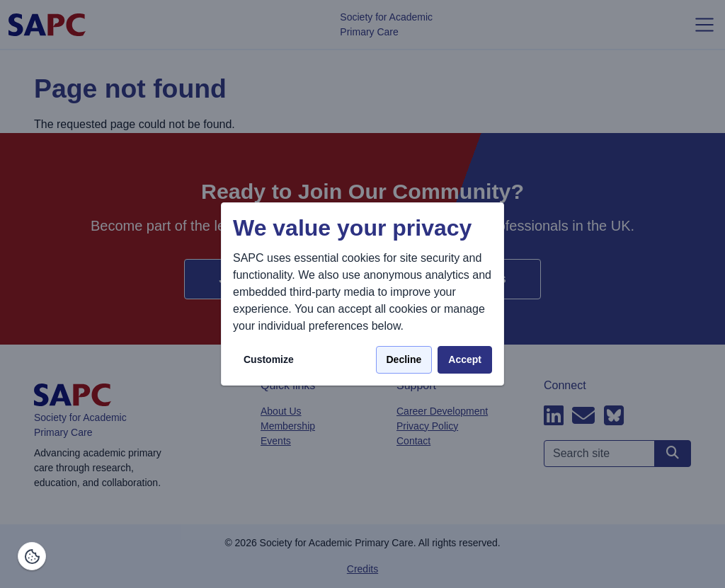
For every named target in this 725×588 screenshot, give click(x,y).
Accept (465, 359)
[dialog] (362, 294)
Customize (269, 359)
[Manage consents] (32, 556)
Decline (404, 359)
